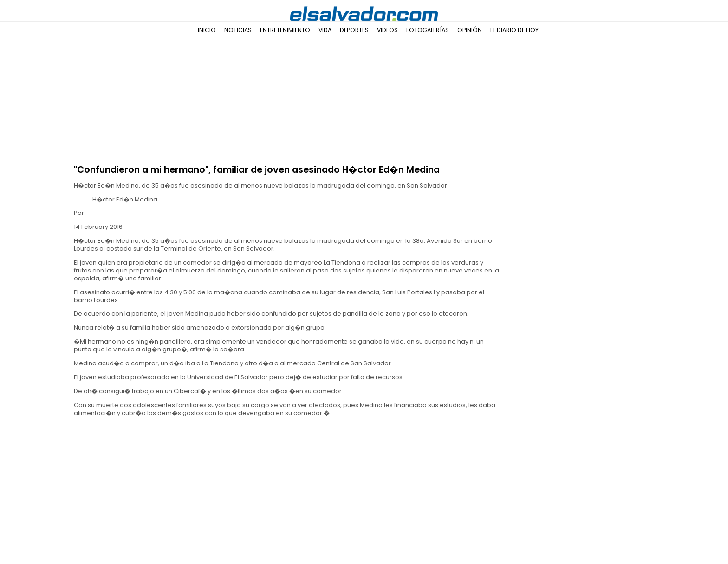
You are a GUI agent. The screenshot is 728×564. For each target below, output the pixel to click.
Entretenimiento (285, 30)
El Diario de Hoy (514, 30)
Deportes (354, 30)
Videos (387, 30)
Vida (325, 30)
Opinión (470, 30)
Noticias (238, 30)
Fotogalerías (428, 30)
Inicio (207, 30)
